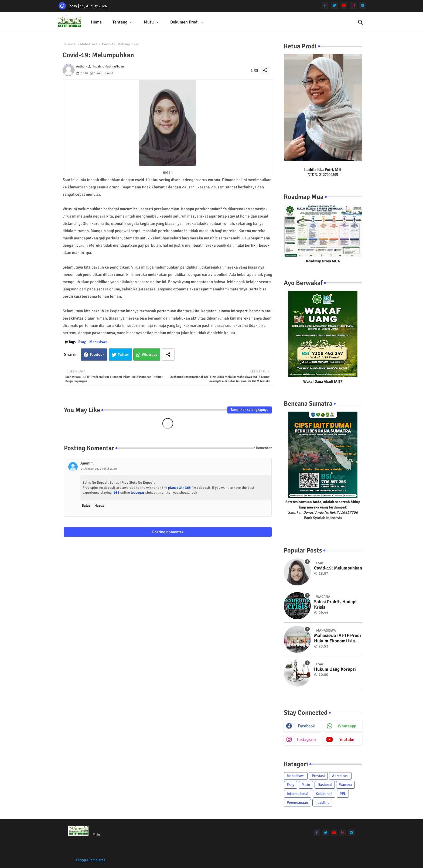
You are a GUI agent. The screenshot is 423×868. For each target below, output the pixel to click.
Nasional (325, 785)
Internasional (298, 794)
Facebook (97, 355)
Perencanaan (297, 803)
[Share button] (168, 355)
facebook (306, 726)
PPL (343, 794)
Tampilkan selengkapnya (250, 410)
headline (322, 803)
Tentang (120, 22)
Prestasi (318, 776)
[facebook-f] (325, 5)
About (312, 860)
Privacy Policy (353, 860)
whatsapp (347, 726)
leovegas (138, 493)
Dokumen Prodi (184, 22)
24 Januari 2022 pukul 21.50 (99, 469)
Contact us (329, 860)
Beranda (69, 44)
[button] (361, 22)
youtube (347, 740)
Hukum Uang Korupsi (335, 669)
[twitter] (334, 5)
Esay (82, 342)
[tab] (96, 22)
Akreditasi (340, 776)
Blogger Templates (91, 860)
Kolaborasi (324, 794)
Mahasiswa (89, 44)
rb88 (116, 493)
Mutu (149, 22)
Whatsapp (150, 355)
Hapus (99, 506)
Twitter (123, 355)
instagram (306, 740)
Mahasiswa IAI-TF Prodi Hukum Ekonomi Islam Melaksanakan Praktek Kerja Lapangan (337, 638)
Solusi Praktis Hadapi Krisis (335, 605)
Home (96, 22)
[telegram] (363, 5)
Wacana (345, 785)
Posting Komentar (168, 532)
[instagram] (353, 5)
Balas (86, 506)
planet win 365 (179, 488)
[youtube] (344, 5)
